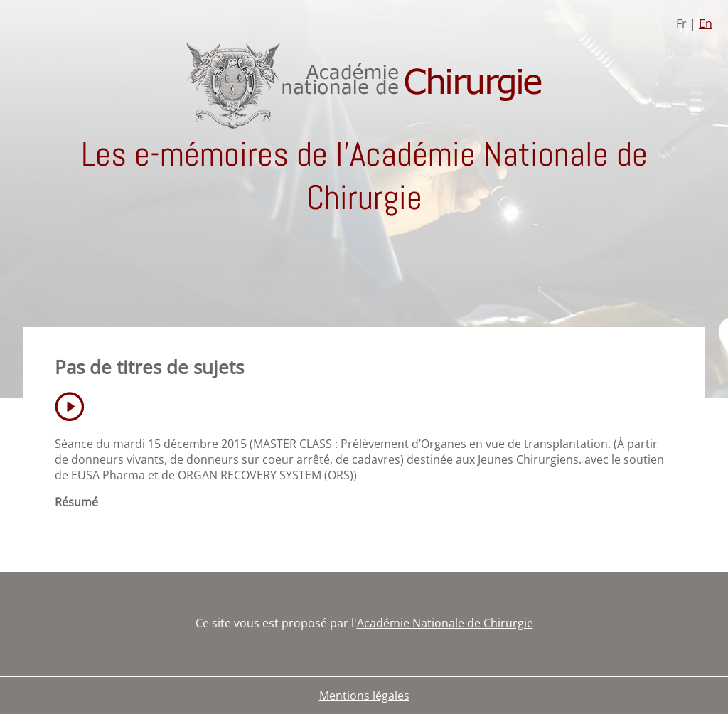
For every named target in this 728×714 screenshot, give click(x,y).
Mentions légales (364, 696)
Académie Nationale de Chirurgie (445, 623)
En (706, 23)
